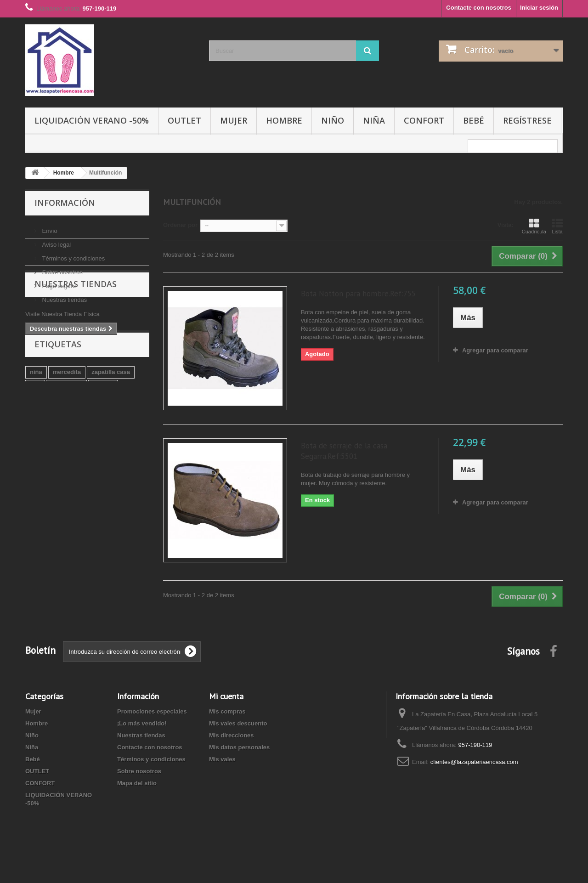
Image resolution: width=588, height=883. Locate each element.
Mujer (234, 120)
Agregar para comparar (495, 350)
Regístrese (527, 120)
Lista (557, 226)
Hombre (284, 120)
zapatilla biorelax (54, 478)
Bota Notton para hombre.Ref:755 (358, 294)
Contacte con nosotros (479, 8)
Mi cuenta (226, 696)
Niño (333, 120)
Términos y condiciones (73, 255)
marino (40, 465)
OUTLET (184, 120)
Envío (49, 227)
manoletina (66, 451)
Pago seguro (58, 282)
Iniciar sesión (539, 8)
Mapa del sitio (137, 783)
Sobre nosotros (62, 269)
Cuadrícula (534, 226)
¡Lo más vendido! (142, 723)
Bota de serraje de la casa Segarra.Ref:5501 (344, 451)
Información (65, 203)
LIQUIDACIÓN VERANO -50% (92, 120)
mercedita (67, 437)
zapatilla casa (111, 437)
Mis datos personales (239, 747)
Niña (374, 120)
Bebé (474, 120)
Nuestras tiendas (64, 296)
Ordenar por (180, 225)
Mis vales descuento (238, 723)
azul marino (77, 465)
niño (110, 465)
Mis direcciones (232, 735)
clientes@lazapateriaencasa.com (474, 762)
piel (35, 451)
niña (36, 437)
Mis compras (227, 711)
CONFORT (424, 120)
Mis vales (222, 759)
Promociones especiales (152, 711)
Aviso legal (56, 241)
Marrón (103, 451)
